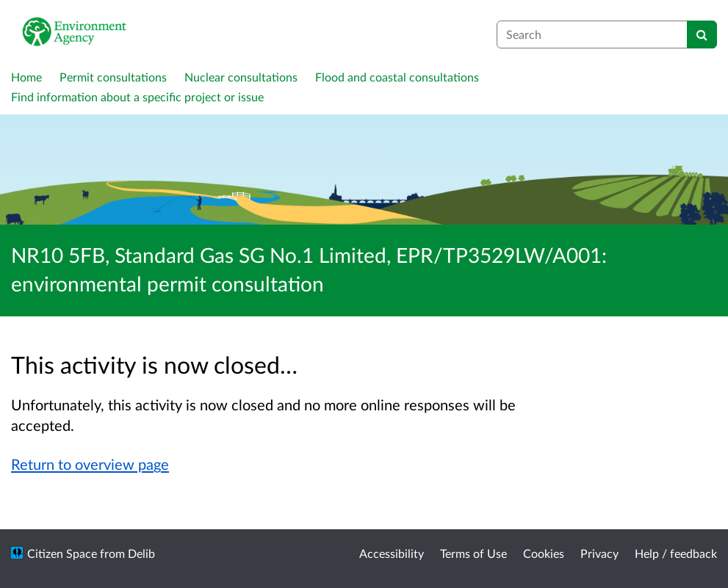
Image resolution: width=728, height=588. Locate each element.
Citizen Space (62, 553)
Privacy (599, 553)
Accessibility (392, 553)
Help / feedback (676, 553)
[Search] (702, 35)
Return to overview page (90, 464)
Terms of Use (473, 553)
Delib (141, 553)
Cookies (544, 553)
